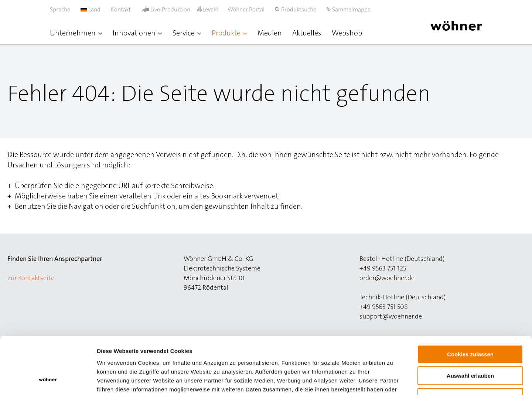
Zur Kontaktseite (31, 278)
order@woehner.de (387, 278)
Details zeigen (393, 380)
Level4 (210, 9)
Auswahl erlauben (470, 326)
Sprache (60, 9)
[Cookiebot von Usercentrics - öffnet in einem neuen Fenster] (48, 381)
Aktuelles (307, 33)
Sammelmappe (351, 9)
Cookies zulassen (470, 305)
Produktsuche (299, 9)
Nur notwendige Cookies (470, 348)
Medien (270, 33)
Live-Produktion (170, 10)
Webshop (347, 33)
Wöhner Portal (246, 9)
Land (91, 9)
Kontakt (121, 9)
